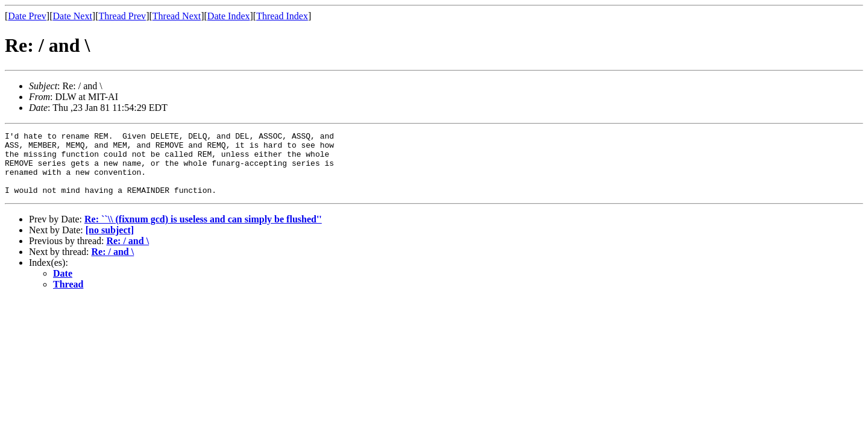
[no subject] (110, 243)
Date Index (229, 16)
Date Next (73, 16)
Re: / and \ (127, 253)
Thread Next (177, 16)
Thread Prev (122, 16)
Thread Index (282, 16)
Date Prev (27, 16)
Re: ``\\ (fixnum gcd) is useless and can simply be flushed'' (203, 232)
